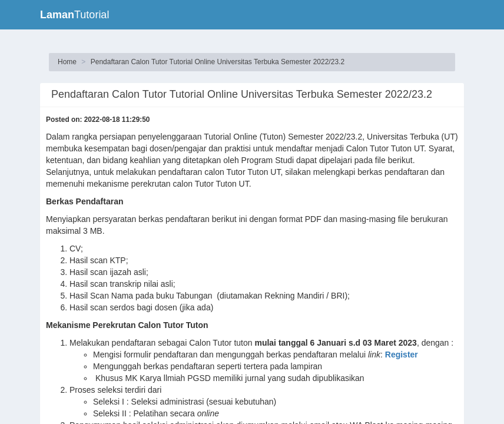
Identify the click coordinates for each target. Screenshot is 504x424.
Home (67, 62)
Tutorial (74, 15)
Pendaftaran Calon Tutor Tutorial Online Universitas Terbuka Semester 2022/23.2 (218, 62)
